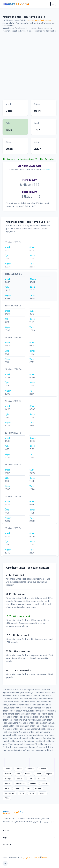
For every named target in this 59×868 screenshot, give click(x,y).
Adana (38, 774)
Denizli (19, 779)
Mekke (8, 769)
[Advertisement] (29, 66)
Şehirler (37, 858)
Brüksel (38, 788)
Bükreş (42, 793)
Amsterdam (20, 784)
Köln (30, 779)
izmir (18, 774)
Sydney (17, 788)
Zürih (7, 798)
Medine (19, 769)
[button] (55, 831)
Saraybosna (10, 793)
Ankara (8, 774)
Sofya (32, 793)
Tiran (28, 788)
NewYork (41, 779)
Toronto (45, 784)
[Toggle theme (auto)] (5, 863)
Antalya (8, 779)
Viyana (7, 784)
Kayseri (49, 774)
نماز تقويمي (27, 858)
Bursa (28, 774)
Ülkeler (44, 858)
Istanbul (30, 769)
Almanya (49, 20)
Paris (7, 788)
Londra (33, 784)
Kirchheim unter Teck (36, 20)
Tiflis (22, 793)
